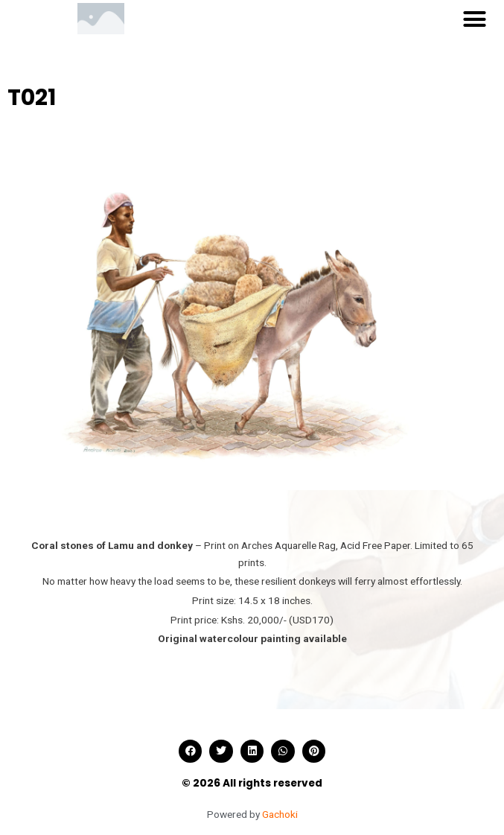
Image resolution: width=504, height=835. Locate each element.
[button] (474, 19)
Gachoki (280, 814)
